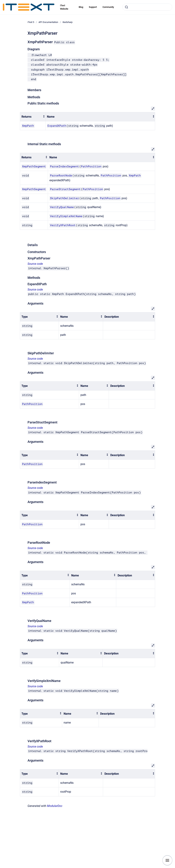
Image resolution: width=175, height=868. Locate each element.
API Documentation (48, 22)
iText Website (64, 7)
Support (93, 7)
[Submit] (126, 7)
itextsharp (68, 22)
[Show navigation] (167, 860)
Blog (81, 7)
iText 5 (31, 22)
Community (108, 7)
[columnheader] (33, 117)
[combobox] (147, 7)
